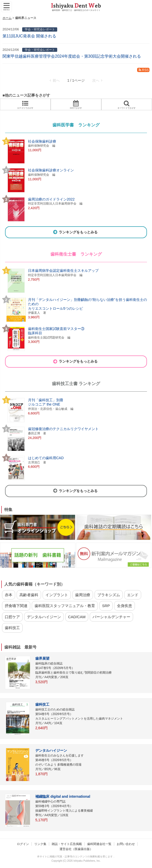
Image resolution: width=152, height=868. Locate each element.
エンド (133, 595)
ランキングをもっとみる (75, 232)
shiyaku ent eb (76, 6)
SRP (106, 606)
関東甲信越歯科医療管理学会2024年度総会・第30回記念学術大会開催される (72, 56)
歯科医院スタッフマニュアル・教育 (65, 606)
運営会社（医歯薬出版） (76, 849)
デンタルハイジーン (44, 617)
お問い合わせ (126, 844)
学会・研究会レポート (40, 29)
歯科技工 (12, 628)
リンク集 (40, 844)
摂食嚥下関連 (16, 606)
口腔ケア (12, 617)
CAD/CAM (77, 617)
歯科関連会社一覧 (99, 844)
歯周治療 (83, 595)
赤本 (9, 595)
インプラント (57, 595)
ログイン (23, 844)
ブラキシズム (109, 595)
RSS (143, 70)
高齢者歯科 (29, 595)
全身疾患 (125, 606)
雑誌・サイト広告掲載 (67, 844)
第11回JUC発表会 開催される (29, 36)
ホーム (7, 18)
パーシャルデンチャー (111, 617)
